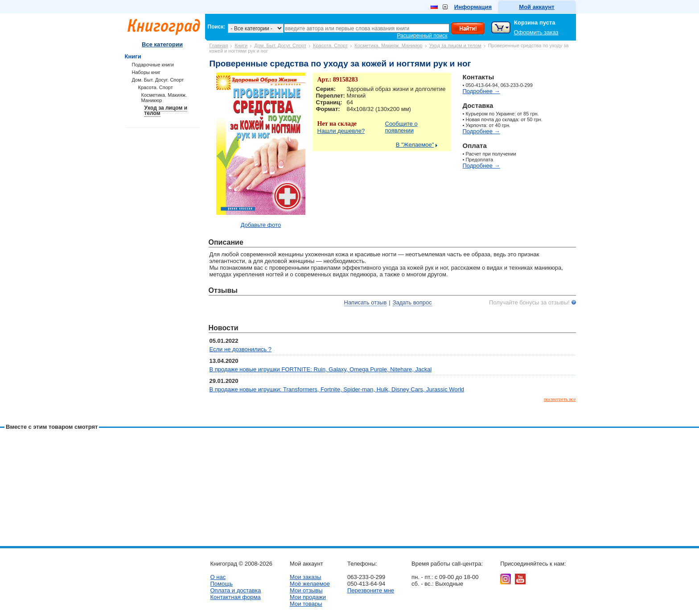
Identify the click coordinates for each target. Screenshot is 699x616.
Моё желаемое (310, 584)
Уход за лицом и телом (455, 45)
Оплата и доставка (236, 590)
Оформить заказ (536, 32)
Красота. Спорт (330, 45)
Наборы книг (146, 72)
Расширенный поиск (422, 36)
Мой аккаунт (537, 7)
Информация (473, 7)
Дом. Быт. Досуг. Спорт (280, 45)
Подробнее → (481, 91)
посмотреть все (560, 399)
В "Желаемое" (415, 145)
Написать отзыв (366, 302)
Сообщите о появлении (401, 127)
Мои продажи (308, 597)
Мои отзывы (306, 590)
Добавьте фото (261, 225)
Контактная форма (236, 597)
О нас (218, 577)
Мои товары (306, 604)
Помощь (222, 584)
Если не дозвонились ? (241, 349)
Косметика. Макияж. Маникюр (388, 45)
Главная (219, 45)
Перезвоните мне (371, 590)
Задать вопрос (412, 302)
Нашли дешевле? (341, 131)
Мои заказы (306, 577)
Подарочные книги (153, 65)
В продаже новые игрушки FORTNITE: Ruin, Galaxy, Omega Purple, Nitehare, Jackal (321, 369)
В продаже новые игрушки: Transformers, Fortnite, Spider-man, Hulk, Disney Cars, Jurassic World (337, 389)
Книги (241, 45)
